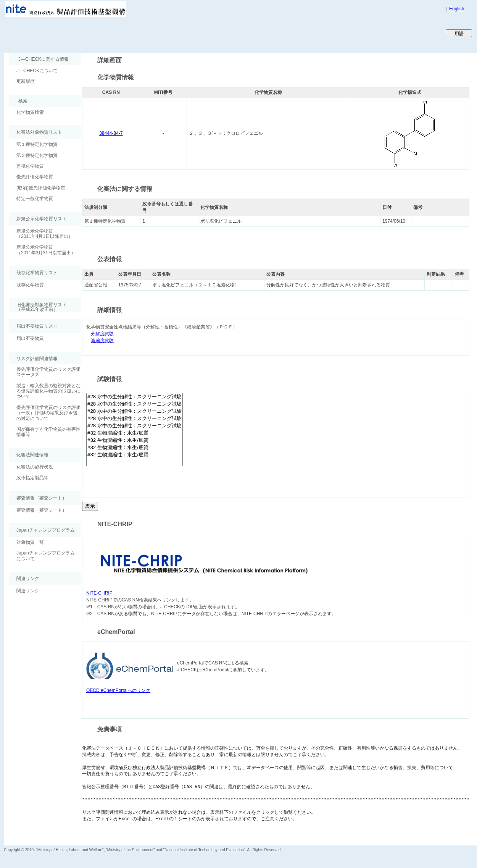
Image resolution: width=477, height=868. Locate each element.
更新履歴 (26, 81)
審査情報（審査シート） (42, 510)
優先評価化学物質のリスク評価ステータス (48, 372)
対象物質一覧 (30, 542)
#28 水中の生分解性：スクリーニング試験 (135, 397)
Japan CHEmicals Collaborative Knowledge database (96, 33)
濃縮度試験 (102, 341)
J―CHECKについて (37, 71)
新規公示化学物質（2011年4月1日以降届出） (45, 234)
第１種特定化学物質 (37, 144)
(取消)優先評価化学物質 (41, 188)
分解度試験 (102, 334)
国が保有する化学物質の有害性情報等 (48, 432)
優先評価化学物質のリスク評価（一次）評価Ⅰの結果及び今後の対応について (48, 413)
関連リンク (28, 591)
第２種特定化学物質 (37, 155)
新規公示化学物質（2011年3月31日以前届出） (46, 250)
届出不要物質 (30, 338)
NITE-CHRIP (99, 593)
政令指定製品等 (32, 478)
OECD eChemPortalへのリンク (118, 690)
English (457, 9)
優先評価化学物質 (35, 177)
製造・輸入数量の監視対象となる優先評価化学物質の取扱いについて (48, 391)
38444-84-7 (111, 133)
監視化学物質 (30, 166)
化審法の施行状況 (35, 467)
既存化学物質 (30, 285)
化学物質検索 (30, 112)
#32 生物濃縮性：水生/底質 (135, 433)
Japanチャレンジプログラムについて (46, 556)
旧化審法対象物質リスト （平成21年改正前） (38, 307)
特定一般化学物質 (35, 199)
